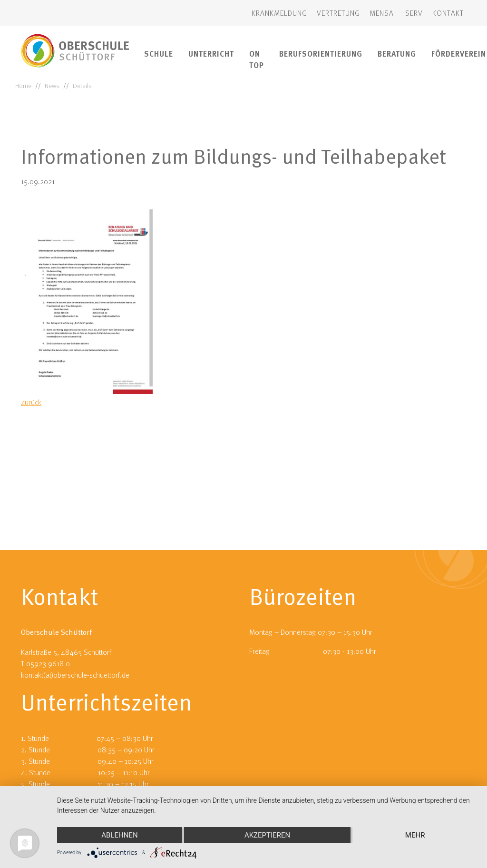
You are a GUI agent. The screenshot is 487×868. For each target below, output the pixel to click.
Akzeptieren (267, 835)
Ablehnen (119, 835)
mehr (415, 835)
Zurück (31, 402)
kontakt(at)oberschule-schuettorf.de (75, 589)
